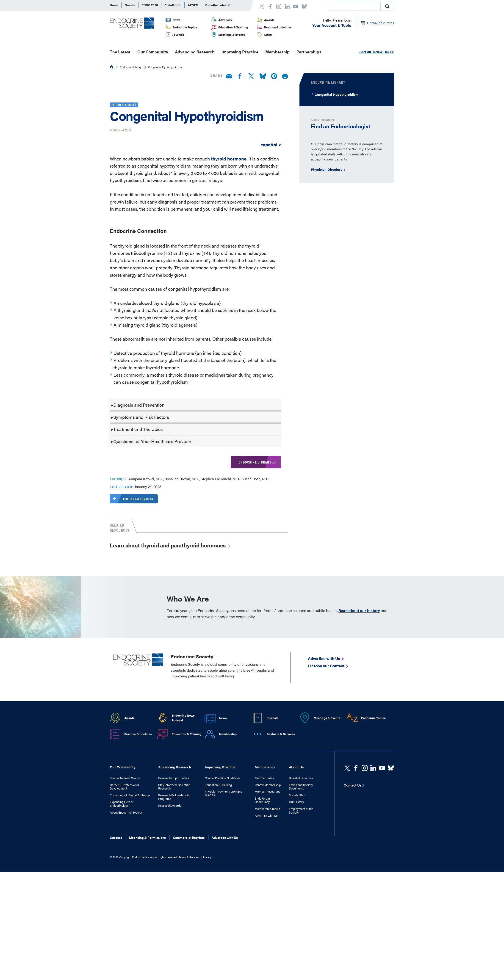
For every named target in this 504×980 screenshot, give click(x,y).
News (176, 20)
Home (114, 5)
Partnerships (309, 52)
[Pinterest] (274, 76)
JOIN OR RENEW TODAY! (377, 52)
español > (271, 238)
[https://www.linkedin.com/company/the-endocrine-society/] (373, 861)
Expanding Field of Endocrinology (122, 897)
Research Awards (170, 899)
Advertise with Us (266, 909)
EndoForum (173, 5)
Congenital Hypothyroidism (337, 94)
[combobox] (354, 6)
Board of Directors (301, 872)
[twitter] (347, 861)
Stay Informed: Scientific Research (174, 880)
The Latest (120, 52)
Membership (277, 52)
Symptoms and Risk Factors (141, 510)
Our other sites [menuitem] (218, 5)
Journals (178, 35)
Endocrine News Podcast (183, 811)
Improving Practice (240, 52)
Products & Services (281, 827)
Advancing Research (195, 52)
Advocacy (225, 20)
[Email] (229, 76)
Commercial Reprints (189, 931)
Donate (130, 5)
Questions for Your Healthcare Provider (152, 535)
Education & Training (233, 27)
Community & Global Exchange (130, 889)
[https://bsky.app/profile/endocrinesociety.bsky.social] (391, 861)
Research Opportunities (174, 872)
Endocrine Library (131, 67)
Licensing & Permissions (147, 931)
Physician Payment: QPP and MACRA (223, 887)
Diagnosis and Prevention (139, 498)
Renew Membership (268, 878)
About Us (296, 860)
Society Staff (297, 889)
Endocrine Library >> (257, 556)
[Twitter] (251, 76)
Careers (116, 931)
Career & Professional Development (124, 880)
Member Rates (264, 872)
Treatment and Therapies (138, 523)
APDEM (193, 5)
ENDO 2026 (150, 5)
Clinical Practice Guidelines (223, 872)
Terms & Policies (189, 951)
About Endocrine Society (126, 906)
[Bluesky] (263, 76)
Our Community (153, 52)
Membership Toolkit (267, 902)
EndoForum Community (262, 894)
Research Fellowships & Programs (174, 890)
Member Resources (267, 885)
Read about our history (359, 704)
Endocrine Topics (185, 27)
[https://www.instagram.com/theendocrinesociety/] (365, 861)
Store (268, 35)
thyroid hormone (229, 252)
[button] (387, 6)
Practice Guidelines (278, 27)
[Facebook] (240, 76)
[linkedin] (382, 861)
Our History (296, 895)
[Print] (285, 76)
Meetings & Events (232, 35)
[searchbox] (354, 7)
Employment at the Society (301, 904)
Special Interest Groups (125, 872)
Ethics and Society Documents (301, 880)
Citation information (132, 592)
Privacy (207, 951)
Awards (269, 20)
